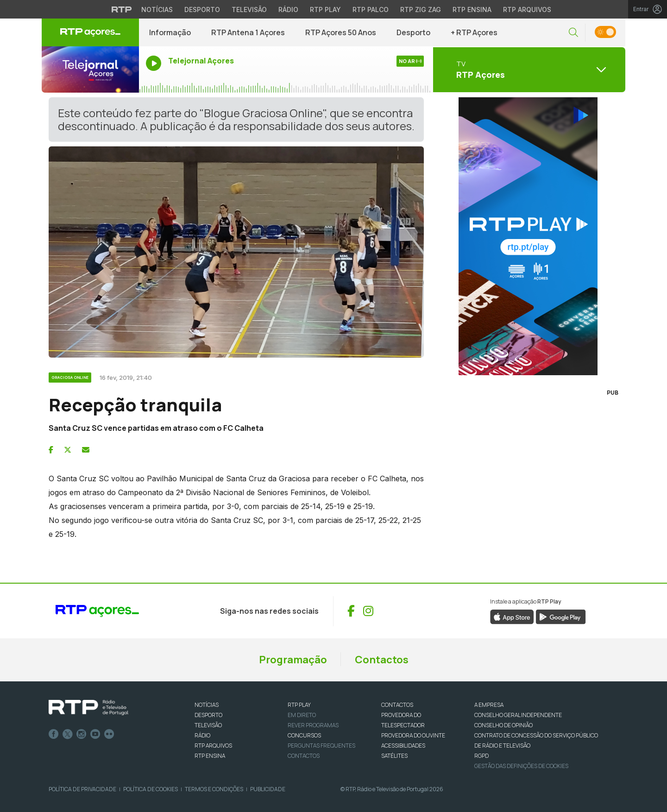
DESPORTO (208, 715)
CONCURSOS (304, 735)
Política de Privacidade (82, 789)
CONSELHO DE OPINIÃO (503, 725)
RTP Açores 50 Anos (341, 32)
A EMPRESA (489, 705)
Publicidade (268, 789)
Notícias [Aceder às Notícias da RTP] (157, 9)
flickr (109, 734)
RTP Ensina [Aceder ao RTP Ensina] (472, 9)
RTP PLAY (299, 705)
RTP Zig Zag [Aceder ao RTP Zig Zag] (421, 9)
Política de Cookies (151, 789)
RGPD (481, 756)
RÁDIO (202, 735)
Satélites (394, 756)
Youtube (95, 734)
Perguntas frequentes (321, 746)
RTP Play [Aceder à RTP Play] (325, 9)
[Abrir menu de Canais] (528, 69)
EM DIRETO (302, 715)
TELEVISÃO (208, 725)
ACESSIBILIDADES (403, 746)
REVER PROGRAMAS (313, 725)
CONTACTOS (397, 705)
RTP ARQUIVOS (213, 746)
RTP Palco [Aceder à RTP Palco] (371, 9)
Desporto (413, 32)
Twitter (68, 734)
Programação (293, 660)
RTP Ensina (210, 756)
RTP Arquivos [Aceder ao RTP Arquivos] (527, 9)
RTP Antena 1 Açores (248, 32)
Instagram (82, 734)
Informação (170, 32)
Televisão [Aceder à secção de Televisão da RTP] (249, 9)
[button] (573, 33)
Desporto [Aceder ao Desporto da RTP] (202, 9)
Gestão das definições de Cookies (521, 766)
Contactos (382, 660)
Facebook (54, 734)
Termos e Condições (214, 789)
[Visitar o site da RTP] (122, 9)
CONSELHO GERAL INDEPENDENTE (518, 715)
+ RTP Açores (474, 32)
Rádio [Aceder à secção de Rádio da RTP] (288, 9)
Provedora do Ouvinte (413, 735)
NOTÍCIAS (207, 705)
